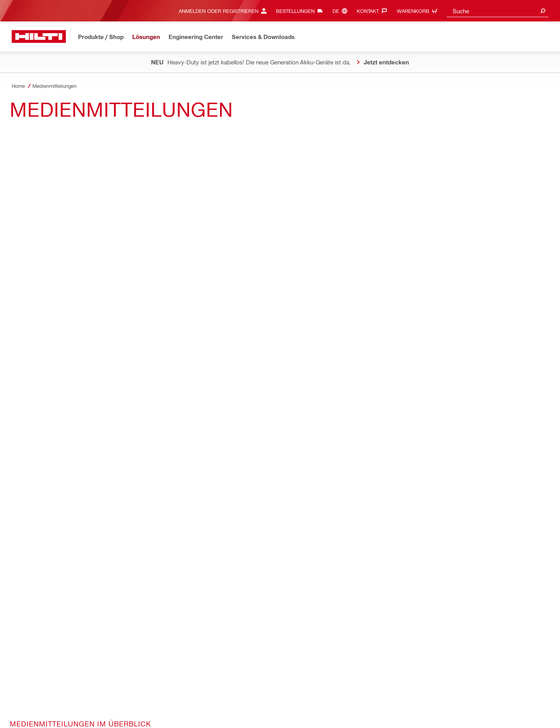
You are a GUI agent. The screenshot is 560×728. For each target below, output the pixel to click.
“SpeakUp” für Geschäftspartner (102, 709)
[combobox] (498, 11)
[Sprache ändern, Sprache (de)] (342, 11)
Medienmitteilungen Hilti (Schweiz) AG (81, 221)
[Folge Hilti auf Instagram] (445, 713)
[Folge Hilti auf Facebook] (432, 713)
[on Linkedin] (74, 434)
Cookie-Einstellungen (36, 709)
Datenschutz (26, 700)
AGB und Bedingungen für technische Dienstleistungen (108, 700)
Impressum (241, 700)
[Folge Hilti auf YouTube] (471, 713)
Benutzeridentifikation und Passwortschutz (307, 700)
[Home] (39, 36)
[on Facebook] (29, 434)
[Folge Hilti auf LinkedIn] (458, 713)
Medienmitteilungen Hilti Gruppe (71, 237)
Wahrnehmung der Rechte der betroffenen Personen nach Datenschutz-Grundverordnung (246, 709)
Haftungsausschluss (199, 700)
